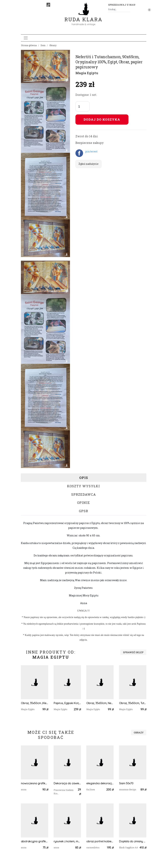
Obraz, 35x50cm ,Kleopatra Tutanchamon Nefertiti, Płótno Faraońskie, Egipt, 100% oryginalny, (35, 703)
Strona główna (29, 45)
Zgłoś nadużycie (88, 164)
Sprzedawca (84, 494)
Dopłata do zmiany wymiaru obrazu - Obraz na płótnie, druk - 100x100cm (133, 841)
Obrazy (53, 45)
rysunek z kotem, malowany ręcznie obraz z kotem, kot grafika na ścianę (67, 841)
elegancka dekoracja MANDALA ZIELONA (100, 783)
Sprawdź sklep (133, 652)
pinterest (91, 151)
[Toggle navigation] (26, 38)
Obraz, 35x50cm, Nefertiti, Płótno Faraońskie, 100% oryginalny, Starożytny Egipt (100, 703)
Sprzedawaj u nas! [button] (122, 5)
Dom (43, 45)
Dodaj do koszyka (102, 119)
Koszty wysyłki (83, 486)
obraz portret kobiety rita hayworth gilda (100, 841)
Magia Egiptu (87, 73)
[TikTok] (48, 5)
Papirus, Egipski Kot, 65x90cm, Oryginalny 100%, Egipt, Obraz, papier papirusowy (67, 703)
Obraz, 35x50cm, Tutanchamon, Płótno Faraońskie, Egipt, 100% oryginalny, (133, 703)
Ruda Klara (83, 16)
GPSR (83, 511)
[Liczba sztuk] (83, 106)
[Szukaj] (128, 9)
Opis (84, 478)
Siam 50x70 (126, 783)
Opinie (83, 503)
